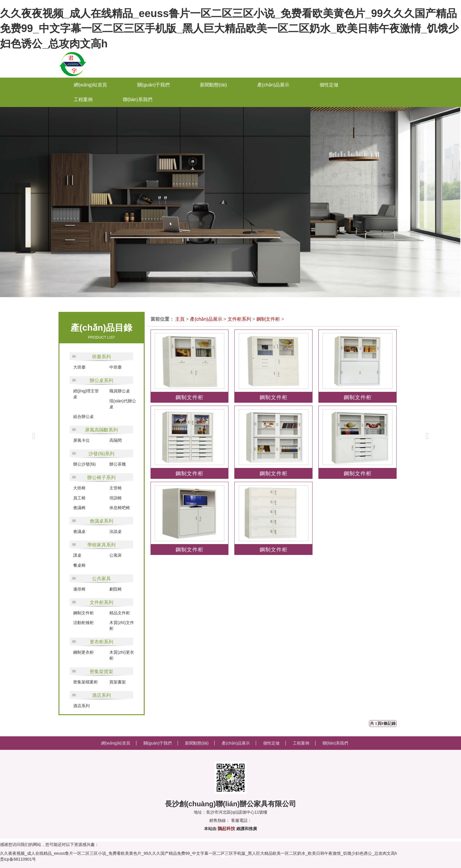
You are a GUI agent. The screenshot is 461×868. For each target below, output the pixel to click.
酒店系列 (101, 695)
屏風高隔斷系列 (101, 430)
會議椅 (79, 508)
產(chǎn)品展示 (206, 319)
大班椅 (79, 488)
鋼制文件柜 (83, 613)
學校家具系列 (101, 545)
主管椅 (116, 488)
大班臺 (79, 367)
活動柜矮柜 (83, 623)
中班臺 (116, 367)
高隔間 (116, 440)
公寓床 (116, 555)
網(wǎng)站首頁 (90, 85)
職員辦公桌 (120, 391)
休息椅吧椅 (120, 508)
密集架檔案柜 (86, 682)
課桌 (77, 555)
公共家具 (101, 579)
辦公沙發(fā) (85, 464)
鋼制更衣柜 (83, 652)
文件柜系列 (101, 602)
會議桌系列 (101, 521)
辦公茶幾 (118, 464)
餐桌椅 (79, 565)
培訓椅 (116, 498)
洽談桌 (116, 531)
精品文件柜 (120, 613)
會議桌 (79, 531)
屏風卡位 (81, 440)
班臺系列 (101, 357)
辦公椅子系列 (101, 478)
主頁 (180, 319)
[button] (23, 434)
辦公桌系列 (101, 381)
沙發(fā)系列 (101, 454)
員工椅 (79, 498)
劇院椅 (116, 589)
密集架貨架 (101, 672)
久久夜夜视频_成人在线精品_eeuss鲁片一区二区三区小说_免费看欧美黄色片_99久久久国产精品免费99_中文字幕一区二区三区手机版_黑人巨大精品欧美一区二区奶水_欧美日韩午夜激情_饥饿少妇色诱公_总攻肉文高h (229, 29)
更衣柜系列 (101, 642)
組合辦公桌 (83, 417)
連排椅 (79, 589)
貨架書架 (118, 682)
